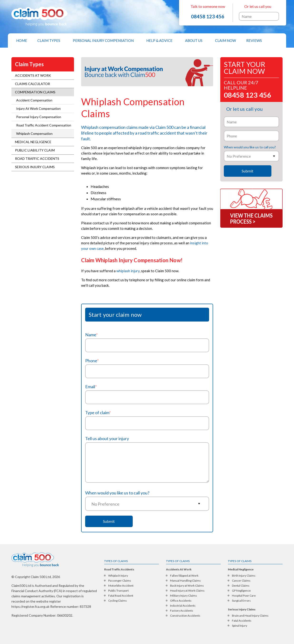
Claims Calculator (32, 84)
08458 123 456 (208, 16)
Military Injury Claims (184, 596)
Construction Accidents (185, 616)
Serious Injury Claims (35, 167)
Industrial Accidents (183, 606)
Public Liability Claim (35, 150)
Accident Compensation (34, 100)
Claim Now (225, 40)
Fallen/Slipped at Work (184, 576)
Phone (92, 361)
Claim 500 (164, 127)
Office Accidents (181, 601)
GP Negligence (241, 591)
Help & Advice (159, 40)
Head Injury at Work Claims (187, 591)
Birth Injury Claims (244, 576)
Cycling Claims (118, 601)
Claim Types (49, 40)
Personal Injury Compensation (103, 40)
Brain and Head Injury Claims (250, 616)
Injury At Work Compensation (38, 108)
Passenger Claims (120, 581)
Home (22, 40)
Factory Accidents (182, 611)
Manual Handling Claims (185, 581)
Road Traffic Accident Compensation (44, 125)
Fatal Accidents (242, 621)
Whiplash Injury (118, 576)
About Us (194, 40)
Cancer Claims (241, 581)
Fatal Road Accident (121, 596)
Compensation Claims (35, 92)
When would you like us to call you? (117, 493)
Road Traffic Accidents (37, 158)
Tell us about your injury (107, 438)
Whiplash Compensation (34, 133)
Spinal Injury (240, 626)
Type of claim (98, 413)
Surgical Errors (241, 601)
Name (91, 335)
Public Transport (118, 591)
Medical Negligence (33, 142)
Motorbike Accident (121, 586)
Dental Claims (241, 586)
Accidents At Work (33, 75)
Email (91, 387)
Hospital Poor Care (244, 596)
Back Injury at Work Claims (187, 586)
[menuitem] (22, 40)
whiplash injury (128, 271)
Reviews (254, 40)
